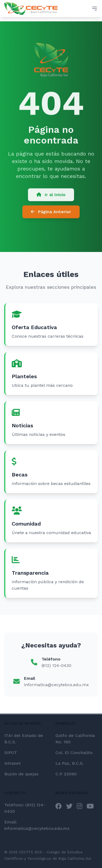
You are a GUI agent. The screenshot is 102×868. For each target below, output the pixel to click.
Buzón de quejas (21, 774)
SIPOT (11, 753)
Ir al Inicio (51, 196)
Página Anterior (51, 213)
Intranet (13, 763)
